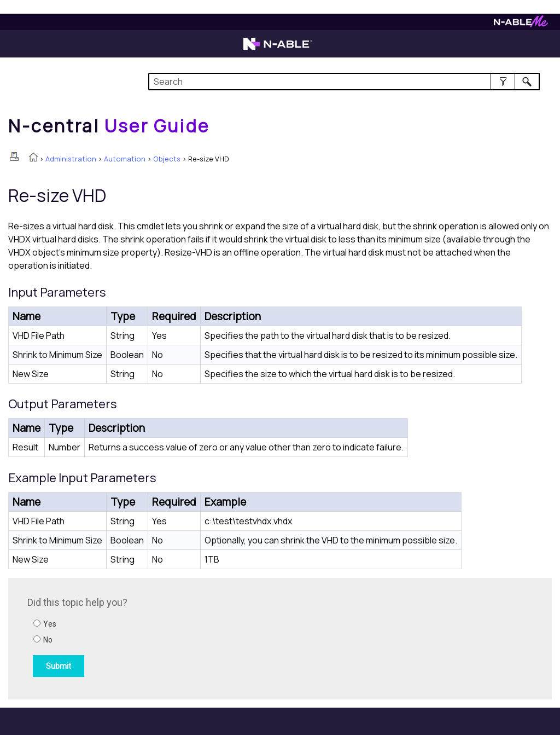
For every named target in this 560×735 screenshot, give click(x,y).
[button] (503, 82)
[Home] (109, 126)
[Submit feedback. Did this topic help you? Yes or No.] (175, 637)
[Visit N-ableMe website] (521, 24)
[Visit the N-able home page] (278, 49)
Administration (71, 159)
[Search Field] (344, 82)
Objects (167, 159)
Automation (125, 159)
